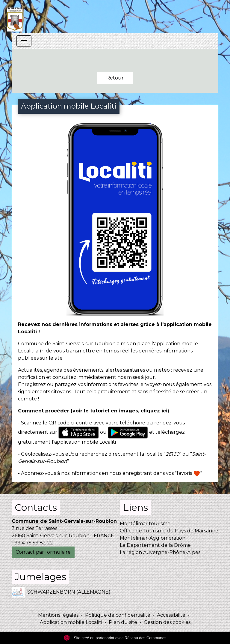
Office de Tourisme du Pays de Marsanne (169, 531)
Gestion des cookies (167, 622)
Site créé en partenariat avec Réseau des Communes (115, 638)
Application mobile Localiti (71, 622)
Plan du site (123, 622)
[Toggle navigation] (24, 41)
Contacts (36, 507)
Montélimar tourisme (145, 524)
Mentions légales (58, 615)
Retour (115, 78)
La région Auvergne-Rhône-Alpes (160, 552)
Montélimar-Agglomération (153, 538)
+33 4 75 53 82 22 (32, 543)
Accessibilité (171, 615)
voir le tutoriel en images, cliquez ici (120, 411)
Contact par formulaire (43, 552)
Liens (135, 507)
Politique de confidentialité (118, 615)
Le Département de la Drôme (155, 545)
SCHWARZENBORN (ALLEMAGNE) (61, 592)
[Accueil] (15, 16)
